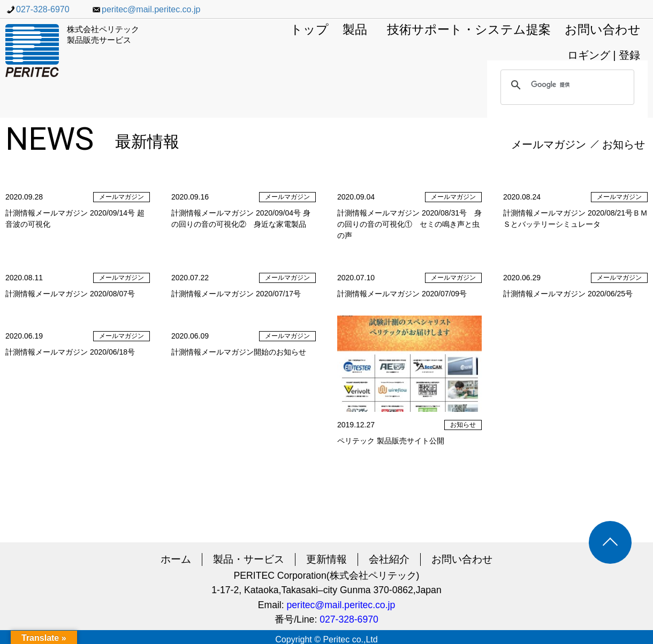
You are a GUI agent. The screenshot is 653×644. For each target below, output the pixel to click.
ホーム (176, 559)
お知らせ (624, 144)
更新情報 (326, 559)
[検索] (566, 85)
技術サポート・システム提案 (469, 30)
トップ (309, 30)
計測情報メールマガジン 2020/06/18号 (70, 352)
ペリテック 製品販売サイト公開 (391, 441)
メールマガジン (549, 144)
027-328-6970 (37, 9)
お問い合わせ (603, 30)
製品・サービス (249, 559)
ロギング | (593, 55)
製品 (355, 30)
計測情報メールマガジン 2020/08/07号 (70, 294)
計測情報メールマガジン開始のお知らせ (239, 352)
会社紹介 (389, 559)
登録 (629, 55)
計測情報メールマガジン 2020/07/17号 (236, 294)
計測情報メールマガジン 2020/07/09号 (402, 294)
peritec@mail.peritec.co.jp (146, 9)
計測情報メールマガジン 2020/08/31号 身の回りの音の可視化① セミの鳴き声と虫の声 (409, 224)
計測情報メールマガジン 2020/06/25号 (568, 294)
